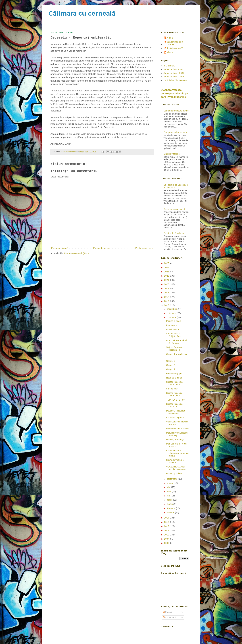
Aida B (170, 38)
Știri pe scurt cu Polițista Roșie (174, 335)
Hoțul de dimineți (174, 378)
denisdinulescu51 (175, 48)
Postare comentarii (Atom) (77, 253)
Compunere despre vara (175, 132)
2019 (167, 288)
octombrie (172, 317)
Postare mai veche (144, 248)
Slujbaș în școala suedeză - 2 (174, 394)
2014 (167, 518)
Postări (167, 612)
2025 (167, 263)
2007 (167, 539)
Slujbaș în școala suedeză (174, 405)
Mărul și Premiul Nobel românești (177, 434)
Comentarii (169, 617)
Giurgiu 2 (171, 365)
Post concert (172, 325)
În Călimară (169, 66)
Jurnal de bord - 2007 (174, 73)
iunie (169, 492)
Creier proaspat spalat (174, 209)
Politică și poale (174, 321)
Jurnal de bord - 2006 (174, 69)
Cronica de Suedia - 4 (174, 233)
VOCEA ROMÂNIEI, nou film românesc (176, 468)
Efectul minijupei (174, 374)
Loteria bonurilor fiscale (177, 429)
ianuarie (171, 512)
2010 (167, 535)
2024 (167, 267)
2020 (167, 284)
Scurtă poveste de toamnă (175, 461)
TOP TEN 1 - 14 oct (176, 400)
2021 (167, 280)
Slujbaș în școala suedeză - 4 (174, 349)
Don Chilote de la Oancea (175, 43)
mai (169, 496)
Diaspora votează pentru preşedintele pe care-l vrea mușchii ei (174, 93)
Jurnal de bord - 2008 (174, 77)
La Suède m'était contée (175, 80)
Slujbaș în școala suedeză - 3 (174, 383)
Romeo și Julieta (174, 473)
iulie (169, 487)
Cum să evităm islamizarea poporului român (178, 453)
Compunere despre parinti (176, 111)
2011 (167, 530)
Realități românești (175, 440)
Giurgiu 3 (171, 361)
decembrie (172, 309)
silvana (170, 52)
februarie (171, 508)
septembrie (172, 479)
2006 (167, 543)
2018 (167, 293)
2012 (167, 526)
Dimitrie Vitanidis (172, 154)
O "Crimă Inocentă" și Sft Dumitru (177, 342)
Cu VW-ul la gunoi (175, 418)
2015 (167, 305)
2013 (167, 522)
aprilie (170, 500)
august (170, 483)
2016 (167, 301)
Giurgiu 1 (171, 369)
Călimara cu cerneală (82, 13)
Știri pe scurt (172, 389)
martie (170, 504)
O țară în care (173, 329)
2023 (167, 272)
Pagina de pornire (102, 248)
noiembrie (172, 313)
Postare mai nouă (60, 248)
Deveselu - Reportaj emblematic (176, 412)
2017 (167, 297)
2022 (167, 276)
